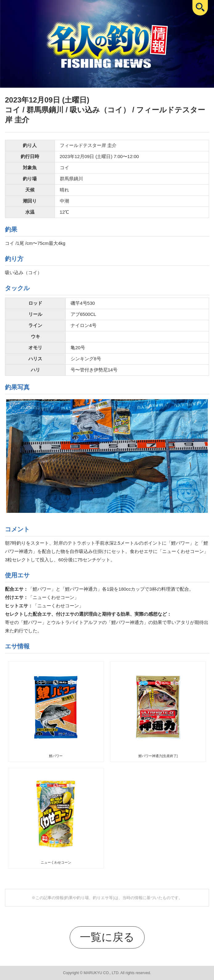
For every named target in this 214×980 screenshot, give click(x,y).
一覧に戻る (107, 937)
